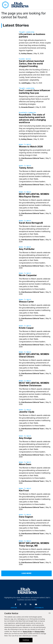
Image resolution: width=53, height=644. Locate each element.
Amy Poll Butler (27, 249)
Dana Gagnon (26, 517)
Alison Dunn (25, 464)
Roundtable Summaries (27, 113)
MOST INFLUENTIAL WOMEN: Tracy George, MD (34, 544)
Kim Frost (24, 491)
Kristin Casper (26, 328)
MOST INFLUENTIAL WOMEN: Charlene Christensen (34, 384)
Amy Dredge (25, 438)
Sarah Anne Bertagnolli (31, 223)
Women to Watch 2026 (31, 147)
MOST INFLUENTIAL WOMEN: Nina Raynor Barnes (34, 195)
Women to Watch (25, 144)
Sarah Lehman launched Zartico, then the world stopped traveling (31, 64)
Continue (26, 640)
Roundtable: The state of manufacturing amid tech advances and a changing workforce (32, 119)
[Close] (50, 613)
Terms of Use (27, 631)
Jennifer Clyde (27, 412)
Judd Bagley (26, 83)
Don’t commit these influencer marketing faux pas (35, 92)
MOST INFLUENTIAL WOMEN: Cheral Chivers (34, 355)
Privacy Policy (40, 631)
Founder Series (25, 59)
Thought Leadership (27, 32)
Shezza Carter (26, 302)
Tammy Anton (26, 168)
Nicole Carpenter (28, 275)
